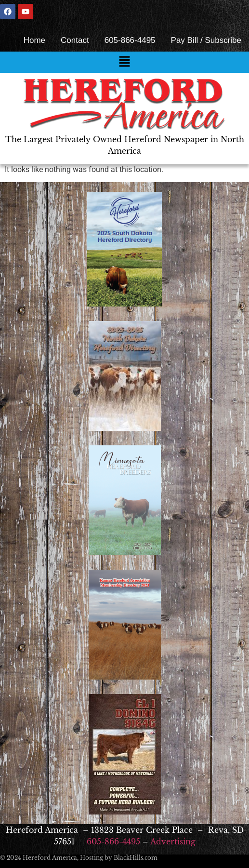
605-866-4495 (130, 40)
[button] (124, 62)
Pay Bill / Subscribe (206, 40)
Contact (75, 40)
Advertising (173, 841)
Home (34, 40)
